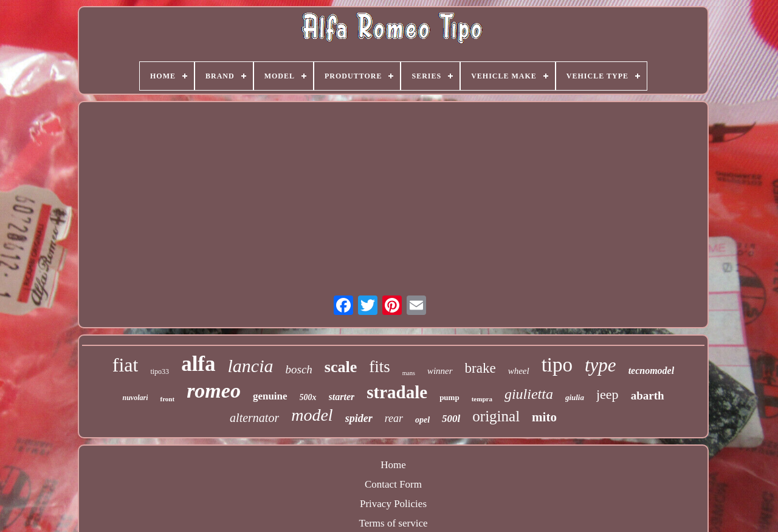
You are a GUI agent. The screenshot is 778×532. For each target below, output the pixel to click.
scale (341, 367)
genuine (270, 396)
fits (380, 367)
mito (544, 417)
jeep (608, 394)
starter (342, 397)
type (601, 365)
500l (451, 419)
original (496, 416)
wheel (519, 371)
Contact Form (393, 484)
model (312, 415)
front (167, 399)
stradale (397, 392)
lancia (251, 366)
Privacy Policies (393, 504)
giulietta (529, 394)
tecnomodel (652, 371)
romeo (214, 391)
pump (449, 397)
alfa (198, 364)
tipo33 (160, 371)
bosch (299, 369)
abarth (648, 396)
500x (308, 397)
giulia (575, 397)
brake (480, 368)
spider (359, 418)
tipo (557, 365)
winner (440, 371)
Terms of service (393, 523)
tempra (482, 399)
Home (393, 465)
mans (409, 373)
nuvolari (135, 398)
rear (394, 418)
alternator (254, 418)
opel (422, 420)
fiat (126, 365)
